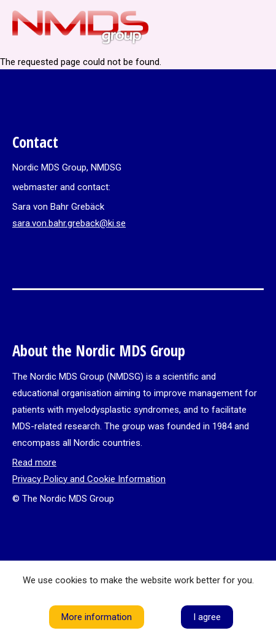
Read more (34, 462)
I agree (207, 617)
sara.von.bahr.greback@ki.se (69, 223)
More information (97, 617)
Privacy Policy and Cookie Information (89, 479)
